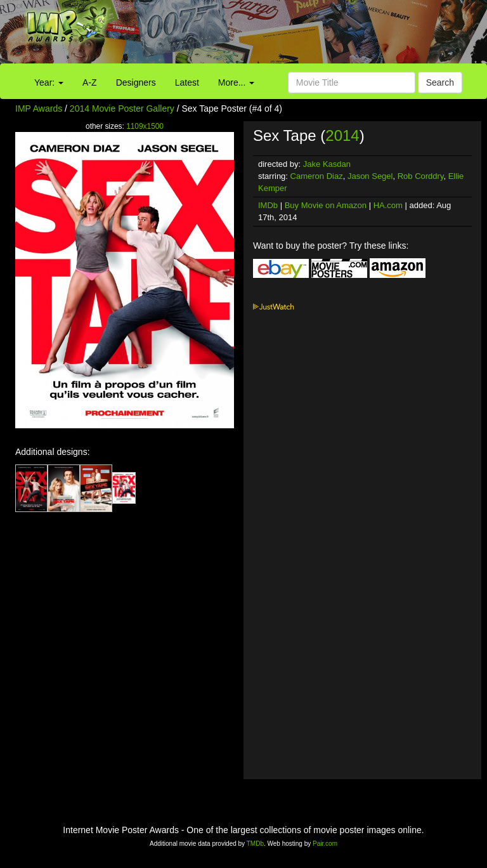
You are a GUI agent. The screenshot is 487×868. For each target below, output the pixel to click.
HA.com (388, 205)
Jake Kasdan (327, 164)
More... (236, 82)
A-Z (90, 82)
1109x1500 (145, 126)
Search (440, 82)
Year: (49, 82)
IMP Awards (39, 109)
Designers (136, 82)
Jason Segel (370, 176)
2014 (342, 135)
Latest (187, 82)
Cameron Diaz (317, 176)
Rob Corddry (421, 176)
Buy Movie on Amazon (326, 205)
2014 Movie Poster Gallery (122, 109)
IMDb (268, 205)
